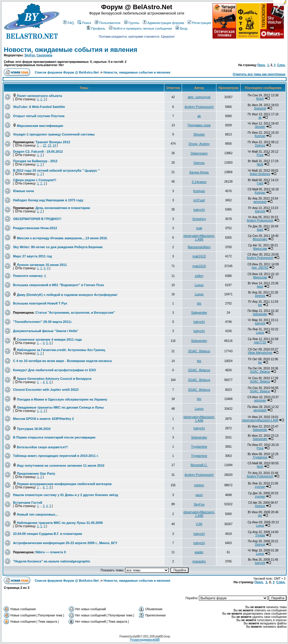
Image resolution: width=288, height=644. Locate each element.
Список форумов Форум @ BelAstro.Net (67, 72)
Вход (181, 28)
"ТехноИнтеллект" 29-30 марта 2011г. (42, 322)
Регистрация (199, 23)
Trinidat (260, 535)
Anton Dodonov (260, 174)
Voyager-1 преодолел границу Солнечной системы (54, 134)
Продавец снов (199, 125)
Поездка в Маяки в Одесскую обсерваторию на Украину (62, 399)
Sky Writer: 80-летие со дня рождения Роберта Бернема (58, 247)
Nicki (260, 164)
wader (199, 552)
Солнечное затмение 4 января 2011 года (49, 339)
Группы (132, 23)
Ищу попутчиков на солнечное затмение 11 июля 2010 (61, 466)
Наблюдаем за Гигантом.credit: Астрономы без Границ (61, 350)
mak (199, 228)
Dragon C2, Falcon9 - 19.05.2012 (38, 152)
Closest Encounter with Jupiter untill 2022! (46, 390)
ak (199, 116)
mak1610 (199, 256)
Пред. (261, 65)
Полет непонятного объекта (39, 96)
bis (199, 303)
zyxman (260, 487)
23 (49, 145)
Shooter (260, 127)
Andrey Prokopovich (199, 107)
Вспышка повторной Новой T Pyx (40, 303)
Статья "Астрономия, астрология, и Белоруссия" (75, 313)
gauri (199, 495)
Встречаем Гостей (28, 503)
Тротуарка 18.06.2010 (34, 429)
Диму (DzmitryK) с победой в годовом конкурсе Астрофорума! (67, 295)
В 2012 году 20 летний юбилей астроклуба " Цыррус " (56, 170)
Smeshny (199, 219)
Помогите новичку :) (29, 276)
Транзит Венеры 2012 (53, 142)
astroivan (260, 400)
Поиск (84, 23)
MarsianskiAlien (199, 247)
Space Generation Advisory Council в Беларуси (54, 379)
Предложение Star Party (36, 474)
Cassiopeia (45, 55)
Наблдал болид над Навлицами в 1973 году (48, 200)
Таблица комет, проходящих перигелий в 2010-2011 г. (56, 456)
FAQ (69, 23)
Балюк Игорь (199, 172)
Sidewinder (199, 313)
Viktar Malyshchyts (260, 353)
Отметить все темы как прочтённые (259, 74)
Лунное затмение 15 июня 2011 (42, 265)
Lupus (199, 285)
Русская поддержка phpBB (145, 640)
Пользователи (108, 23)
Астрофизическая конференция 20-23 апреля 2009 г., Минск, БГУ (65, 543)
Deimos (260, 145)
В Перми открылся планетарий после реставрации (54, 437)
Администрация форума (164, 23)
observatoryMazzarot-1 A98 (199, 237)
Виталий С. (199, 465)
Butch (260, 99)
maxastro (199, 561)
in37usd (199, 200)
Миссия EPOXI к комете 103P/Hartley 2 (43, 419)
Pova (260, 155)
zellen (199, 276)
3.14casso (199, 182)
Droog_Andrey (199, 144)
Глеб (260, 183)
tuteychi (199, 210)
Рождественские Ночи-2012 (35, 228)
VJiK (199, 524)
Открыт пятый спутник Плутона (39, 116)
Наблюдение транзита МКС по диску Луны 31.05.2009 (60, 523)
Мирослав (260, 249)
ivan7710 (260, 342)
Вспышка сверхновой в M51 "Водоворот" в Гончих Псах (58, 285)
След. (281, 65)
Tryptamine (199, 447)
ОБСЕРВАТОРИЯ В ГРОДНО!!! (37, 219)
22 (45, 145)
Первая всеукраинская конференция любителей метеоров (64, 484)
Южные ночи (24, 191)
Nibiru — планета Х (51, 552)
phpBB (136, 636)
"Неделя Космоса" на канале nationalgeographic (52, 561)
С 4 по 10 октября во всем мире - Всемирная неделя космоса (62, 361)
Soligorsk (260, 108)
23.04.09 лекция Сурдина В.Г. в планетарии (48, 534)
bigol (260, 230)
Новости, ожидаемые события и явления (71, 50)
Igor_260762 (260, 268)
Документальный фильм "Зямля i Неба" (46, 331)
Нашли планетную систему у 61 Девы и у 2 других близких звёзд (66, 495)
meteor (199, 485)
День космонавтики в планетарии (63, 208)
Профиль (96, 28)
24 (54, 145)
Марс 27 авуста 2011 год (32, 256)
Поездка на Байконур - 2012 (35, 161)
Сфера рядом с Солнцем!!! (35, 180)
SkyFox (30, 55)
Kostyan (260, 136)
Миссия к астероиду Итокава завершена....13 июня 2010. (62, 238)
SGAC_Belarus (199, 351)
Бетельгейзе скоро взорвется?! (42, 447)
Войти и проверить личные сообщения (140, 28)
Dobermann (199, 153)
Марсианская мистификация (40, 126)
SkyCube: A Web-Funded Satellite (39, 107)
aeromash (260, 202)
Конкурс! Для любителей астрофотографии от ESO (54, 370)
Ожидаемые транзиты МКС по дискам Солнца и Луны (60, 407)
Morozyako (260, 239)
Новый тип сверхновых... (37, 514)
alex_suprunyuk (199, 97)
